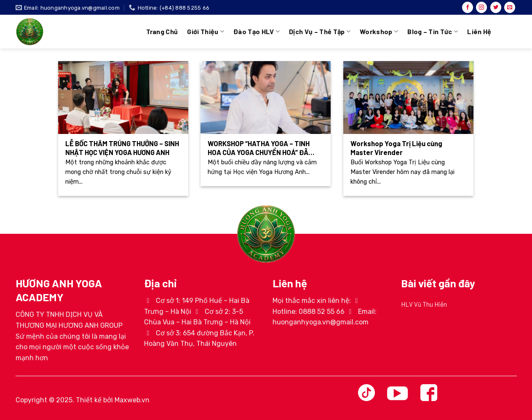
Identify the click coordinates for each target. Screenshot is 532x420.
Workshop (379, 32)
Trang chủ (162, 31)
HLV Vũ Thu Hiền (424, 304)
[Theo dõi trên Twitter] (496, 8)
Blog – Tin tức (433, 32)
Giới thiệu (206, 32)
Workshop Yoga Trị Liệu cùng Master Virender (396, 148)
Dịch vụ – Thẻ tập (320, 32)
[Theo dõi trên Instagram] (481, 8)
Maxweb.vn (132, 400)
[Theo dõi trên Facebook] (468, 8)
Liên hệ (479, 31)
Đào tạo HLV (257, 32)
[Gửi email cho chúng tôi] (510, 8)
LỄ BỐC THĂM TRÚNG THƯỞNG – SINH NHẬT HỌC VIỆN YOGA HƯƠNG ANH (122, 148)
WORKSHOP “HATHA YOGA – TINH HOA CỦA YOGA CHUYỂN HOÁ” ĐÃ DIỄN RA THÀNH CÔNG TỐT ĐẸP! (259, 148)
